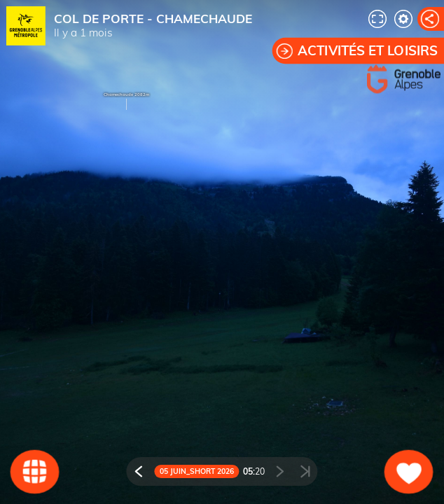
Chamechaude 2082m (126, 94)
